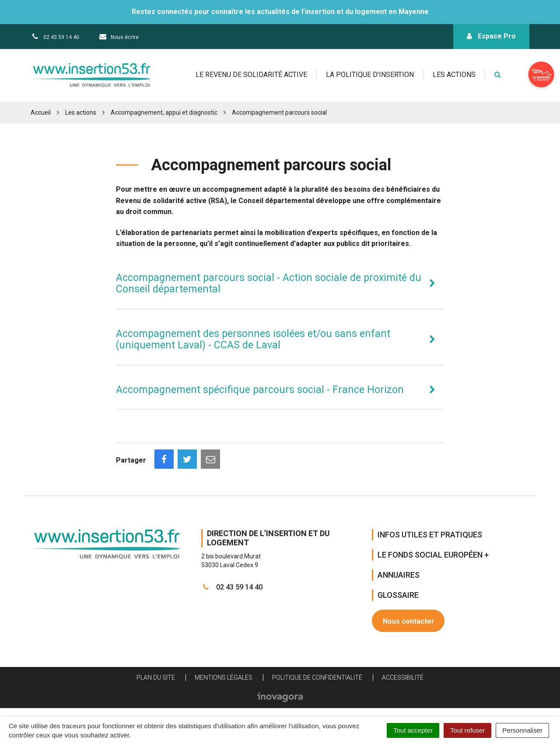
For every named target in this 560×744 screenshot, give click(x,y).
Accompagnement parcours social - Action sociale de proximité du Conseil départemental (269, 283)
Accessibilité (403, 677)
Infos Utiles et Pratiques (430, 535)
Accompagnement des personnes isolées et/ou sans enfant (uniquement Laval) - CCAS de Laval (253, 339)
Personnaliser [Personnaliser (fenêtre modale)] (522, 730)
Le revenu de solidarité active (251, 75)
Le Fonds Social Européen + (433, 555)
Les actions (454, 75)
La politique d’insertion (370, 75)
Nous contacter (409, 621)
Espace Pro (491, 36)
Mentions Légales (224, 677)
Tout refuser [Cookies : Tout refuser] (467, 730)
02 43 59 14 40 (232, 587)
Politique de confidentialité (317, 677)
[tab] (280, 284)
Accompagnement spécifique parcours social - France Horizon (260, 390)
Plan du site (156, 677)
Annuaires (399, 575)
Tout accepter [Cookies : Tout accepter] (413, 730)
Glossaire (398, 595)
